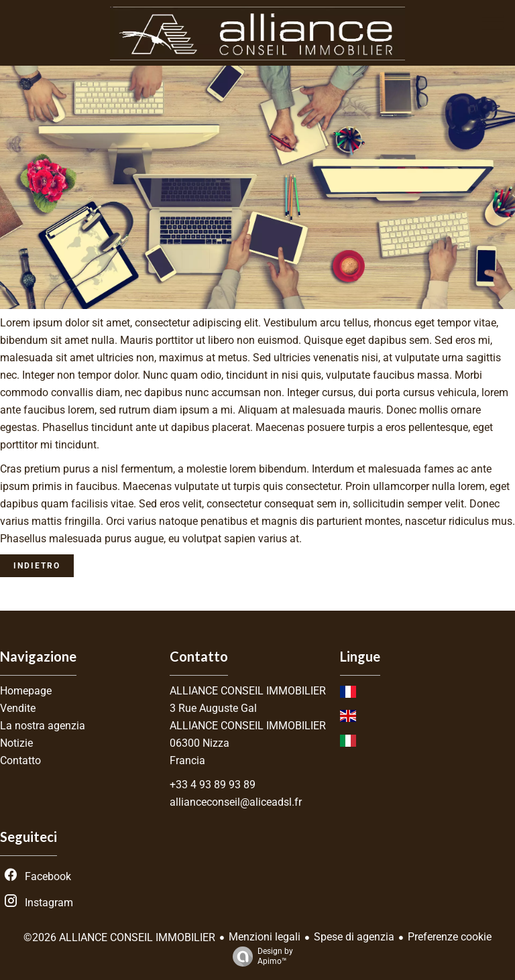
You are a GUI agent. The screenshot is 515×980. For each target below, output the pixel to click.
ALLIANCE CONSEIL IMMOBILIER (248, 691)
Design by (260, 957)
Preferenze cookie (450, 937)
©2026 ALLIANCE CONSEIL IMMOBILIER (119, 937)
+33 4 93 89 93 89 (213, 785)
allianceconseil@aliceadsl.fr (236, 802)
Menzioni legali (265, 937)
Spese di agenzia (354, 937)
